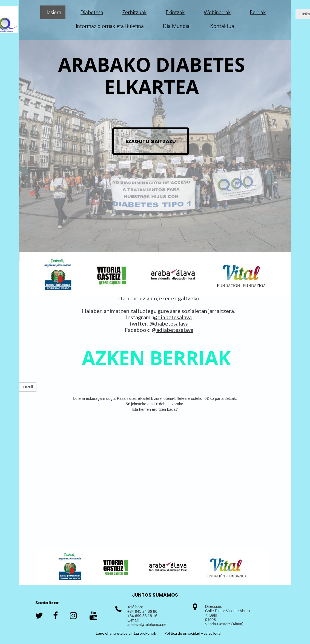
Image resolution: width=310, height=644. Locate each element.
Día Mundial (177, 26)
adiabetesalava (175, 330)
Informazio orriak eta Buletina (110, 26)
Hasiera (53, 12)
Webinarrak (217, 12)
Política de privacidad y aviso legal (193, 633)
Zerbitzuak (134, 12)
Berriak (258, 12)
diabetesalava (175, 317)
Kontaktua (222, 26)
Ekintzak (175, 12)
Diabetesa (92, 12)
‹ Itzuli (28, 387)
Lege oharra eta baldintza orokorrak (126, 633)
